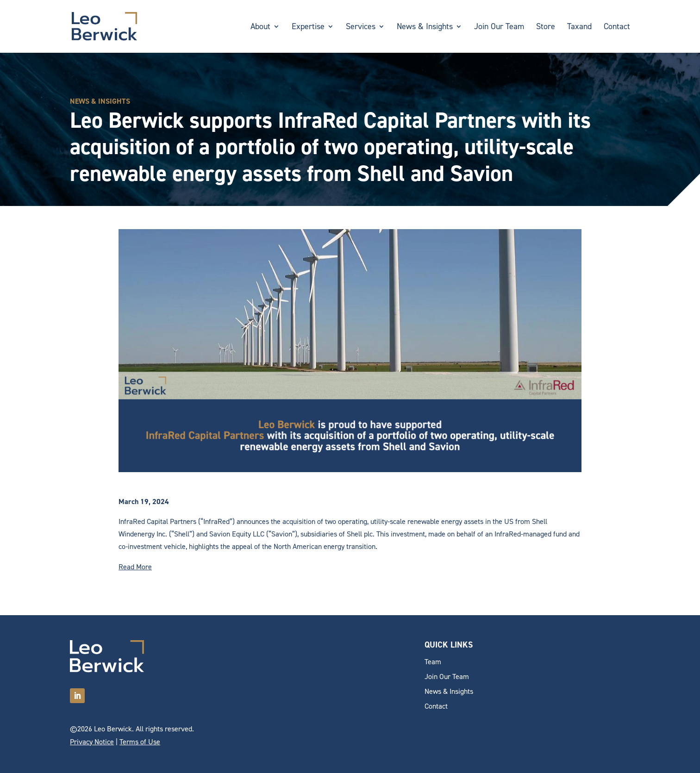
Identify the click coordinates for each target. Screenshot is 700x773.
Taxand (579, 28)
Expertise (308, 28)
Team (433, 662)
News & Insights (425, 28)
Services (361, 28)
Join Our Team (499, 28)
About (260, 28)
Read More (135, 567)
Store (546, 28)
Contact (617, 28)
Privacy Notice (92, 742)
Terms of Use (140, 742)
